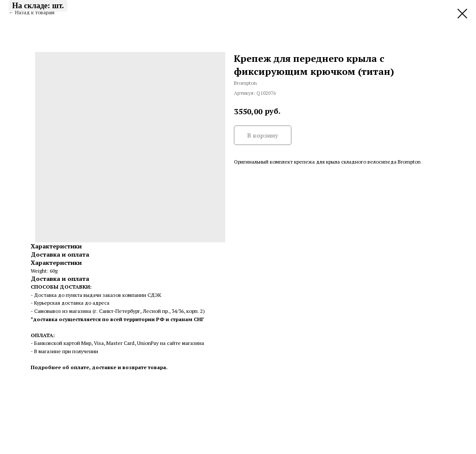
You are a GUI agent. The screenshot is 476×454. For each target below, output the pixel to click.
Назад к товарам (35, 12)
